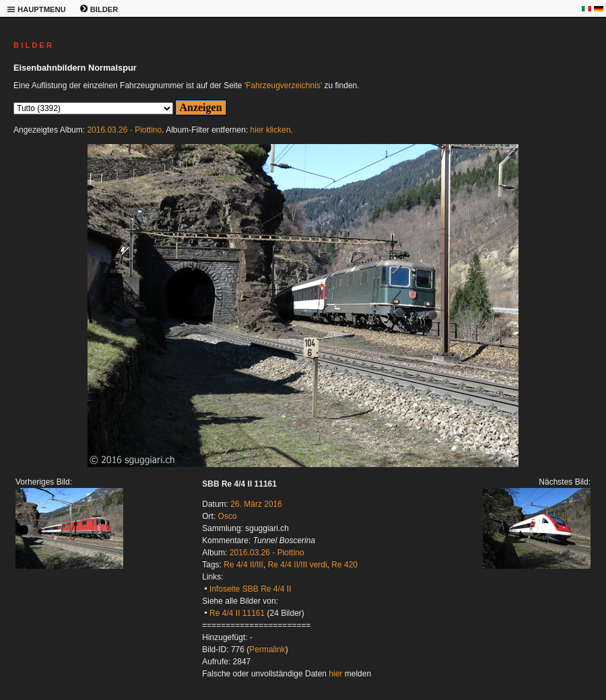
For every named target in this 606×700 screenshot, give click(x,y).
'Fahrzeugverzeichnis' (283, 85)
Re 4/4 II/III (243, 565)
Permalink (267, 650)
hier (335, 674)
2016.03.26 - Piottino (124, 130)
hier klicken (271, 130)
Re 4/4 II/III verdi (298, 565)
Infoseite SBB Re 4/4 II (250, 589)
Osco (228, 516)
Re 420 (344, 565)
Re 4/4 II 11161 (237, 613)
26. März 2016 (256, 504)
